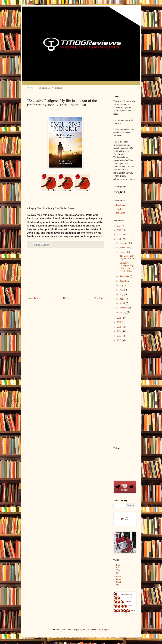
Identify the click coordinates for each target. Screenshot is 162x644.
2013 (119, 336)
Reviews (29, 88)
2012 (119, 340)
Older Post (99, 298)
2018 (119, 322)
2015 (119, 327)
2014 (119, 331)
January (123, 312)
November (124, 248)
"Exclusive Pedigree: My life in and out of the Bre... (126, 267)
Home (66, 298)
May (122, 294)
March (123, 303)
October (123, 252)
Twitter (119, 209)
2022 (119, 230)
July (122, 285)
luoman (86, 630)
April (122, 299)
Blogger (105, 630)
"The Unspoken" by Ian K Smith (127, 257)
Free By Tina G (118, 569)
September (124, 276)
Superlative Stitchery (119, 581)
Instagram (121, 213)
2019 (119, 318)
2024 (119, 226)
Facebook (121, 205)
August (123, 281)
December (124, 243)
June (122, 290)
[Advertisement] (65, 272)
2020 (119, 239)
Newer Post (33, 298)
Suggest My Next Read (51, 88)
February (124, 308)
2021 (119, 235)
